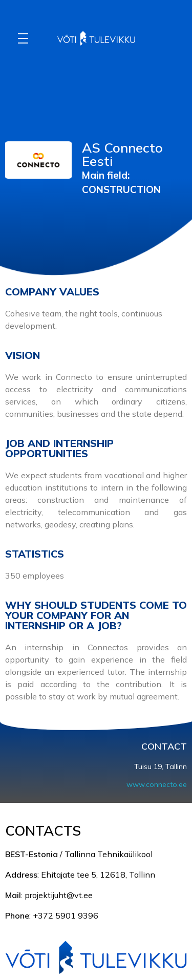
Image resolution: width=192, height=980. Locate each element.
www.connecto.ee (157, 784)
